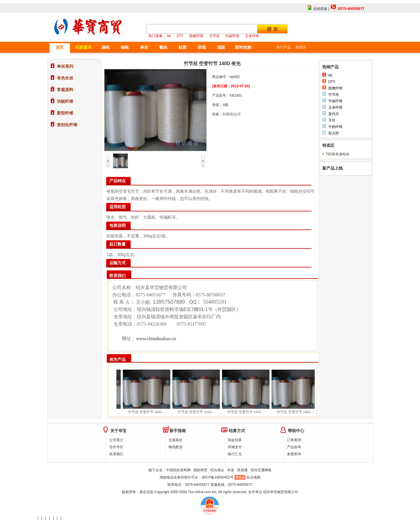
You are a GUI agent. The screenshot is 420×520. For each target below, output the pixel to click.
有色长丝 (65, 78)
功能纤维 (65, 101)
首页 (60, 47)
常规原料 (65, 90)
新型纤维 (65, 113)
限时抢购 (243, 47)
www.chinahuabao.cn (156, 339)
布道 (231, 470)
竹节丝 (334, 95)
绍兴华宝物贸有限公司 (281, 492)
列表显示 (83, 47)
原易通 (242, 470)
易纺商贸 (200, 470)
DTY (332, 82)
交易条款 (176, 440)
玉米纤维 (335, 107)
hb (330, 75)
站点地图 (253, 477)
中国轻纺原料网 (178, 470)
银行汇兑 (235, 454)
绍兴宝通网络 (261, 470)
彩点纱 (334, 133)
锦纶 (125, 47)
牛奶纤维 (335, 127)
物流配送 (176, 447)
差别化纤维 (67, 125)
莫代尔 (334, 114)
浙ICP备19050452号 (218, 477)
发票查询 (294, 454)
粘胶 (183, 47)
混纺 (221, 47)
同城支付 (235, 447)
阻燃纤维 (335, 88)
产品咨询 (294, 447)
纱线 (202, 47)
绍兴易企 (217, 470)
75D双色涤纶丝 (337, 154)
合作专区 (116, 447)
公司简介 (116, 440)
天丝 (332, 120)
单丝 (144, 47)
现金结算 (235, 440)
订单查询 (294, 440)
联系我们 (116, 454)
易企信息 (146, 492)
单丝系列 (65, 66)
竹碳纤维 (335, 101)
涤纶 (106, 47)
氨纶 (163, 47)
